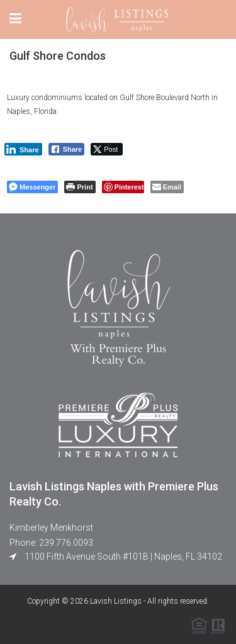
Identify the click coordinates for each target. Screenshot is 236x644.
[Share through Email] (167, 187)
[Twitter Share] (107, 149)
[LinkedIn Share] (23, 149)
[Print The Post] (80, 187)
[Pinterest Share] (123, 187)
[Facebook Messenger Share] (32, 187)
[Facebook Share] (67, 149)
